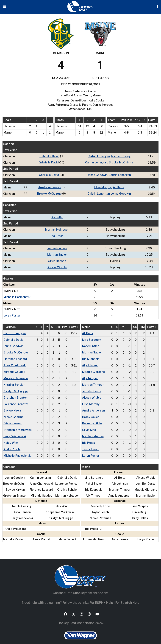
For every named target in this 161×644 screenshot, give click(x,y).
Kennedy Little (92, 419)
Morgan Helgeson (57, 229)
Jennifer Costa (92, 388)
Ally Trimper (90, 375)
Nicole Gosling (121, 156)
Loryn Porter (12, 313)
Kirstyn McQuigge (16, 388)
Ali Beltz (118, 187)
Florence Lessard (15, 356)
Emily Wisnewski (15, 432)
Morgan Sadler (57, 253)
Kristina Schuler (14, 381)
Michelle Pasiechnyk (17, 295)
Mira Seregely (92, 337)
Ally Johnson (90, 363)
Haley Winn (11, 438)
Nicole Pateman (93, 432)
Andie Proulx (12, 444)
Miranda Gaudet (14, 369)
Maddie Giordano (93, 369)
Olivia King (89, 425)
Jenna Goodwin (97, 175)
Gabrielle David (49, 156)
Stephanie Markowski (18, 425)
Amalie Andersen (50, 187)
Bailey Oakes (91, 413)
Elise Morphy (103, 187)
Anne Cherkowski (15, 363)
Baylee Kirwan (13, 407)
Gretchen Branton (15, 394)
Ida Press (57, 235)
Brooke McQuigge (121, 162)
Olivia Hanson (57, 259)
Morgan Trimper (93, 381)
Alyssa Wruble (57, 265)
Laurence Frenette (16, 400)
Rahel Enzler (90, 344)
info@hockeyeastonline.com (87, 588)
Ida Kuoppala (91, 356)
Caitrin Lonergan (99, 156)
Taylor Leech (91, 444)
